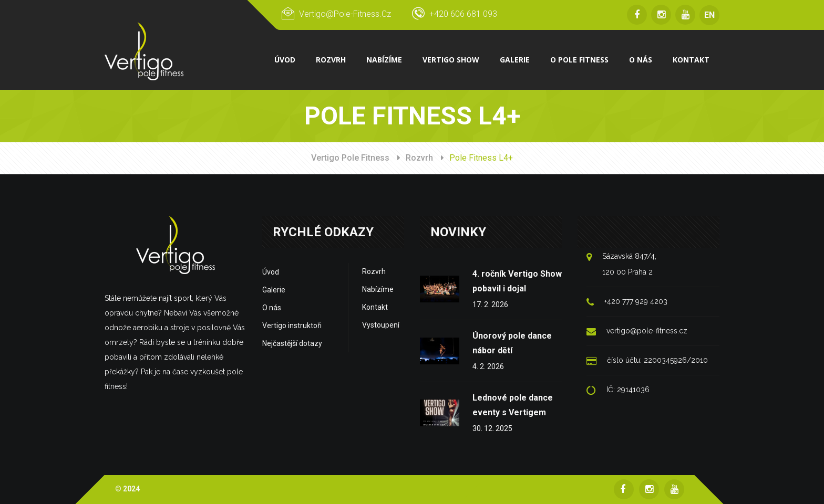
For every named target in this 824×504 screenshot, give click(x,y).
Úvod (271, 272)
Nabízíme (378, 289)
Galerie (274, 290)
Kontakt (375, 307)
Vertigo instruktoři (292, 325)
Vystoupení (381, 325)
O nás (272, 308)
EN (709, 15)
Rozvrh (419, 158)
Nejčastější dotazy (292, 343)
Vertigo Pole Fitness (350, 158)
